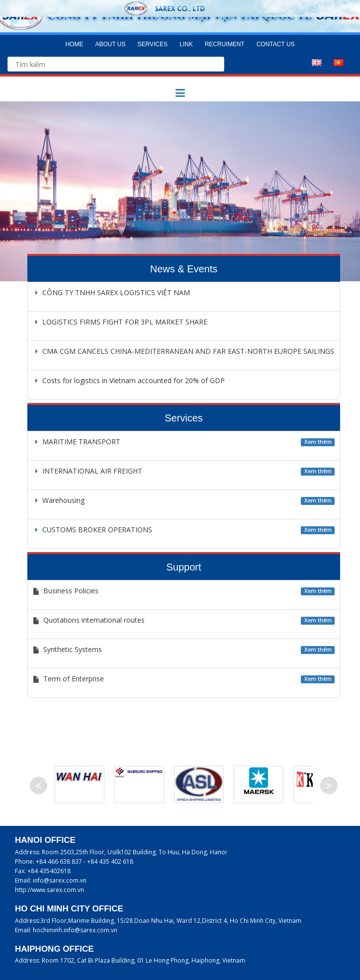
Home (74, 44)
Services (153, 44)
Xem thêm (318, 442)
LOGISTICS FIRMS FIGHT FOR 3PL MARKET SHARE (120, 322)
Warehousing (59, 500)
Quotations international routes (94, 620)
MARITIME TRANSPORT (77, 442)
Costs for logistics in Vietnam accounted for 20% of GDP (129, 380)
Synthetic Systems (73, 649)
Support (183, 567)
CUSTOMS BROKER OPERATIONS (92, 530)
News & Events (184, 269)
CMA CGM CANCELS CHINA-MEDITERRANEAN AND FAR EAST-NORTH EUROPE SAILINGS (183, 351)
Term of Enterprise (74, 679)
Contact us (276, 44)
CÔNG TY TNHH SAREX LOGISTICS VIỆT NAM (111, 292)
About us (110, 44)
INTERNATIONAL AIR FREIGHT (88, 471)
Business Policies (71, 591)
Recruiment (225, 44)
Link (186, 44)
